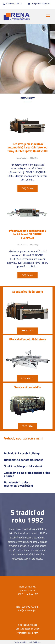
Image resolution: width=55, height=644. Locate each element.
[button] (5, 59)
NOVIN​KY (28, 98)
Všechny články (27, 276)
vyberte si (28, 330)
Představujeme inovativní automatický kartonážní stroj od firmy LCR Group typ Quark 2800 (27, 147)
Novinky (34, 158)
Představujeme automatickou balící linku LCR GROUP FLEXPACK (28, 234)
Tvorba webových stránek (23, 642)
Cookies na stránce (28, 625)
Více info (28, 426)
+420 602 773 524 (12, 4)
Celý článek (27, 188)
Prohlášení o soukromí (27, 633)
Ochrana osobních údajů (28, 629)
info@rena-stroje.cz (39, 4)
